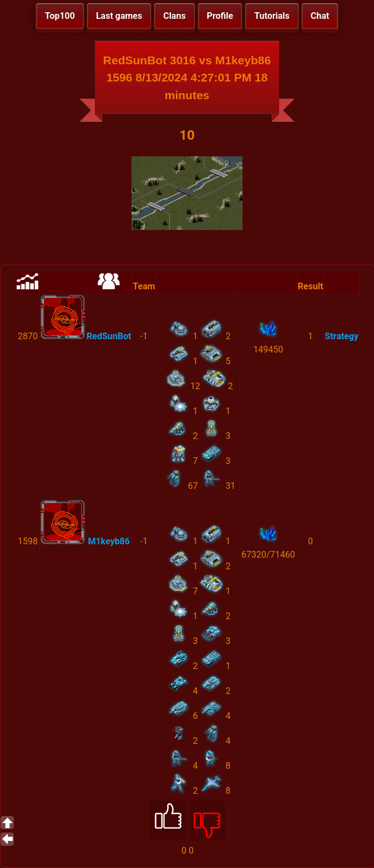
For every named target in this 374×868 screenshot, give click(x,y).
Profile (220, 16)
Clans (174, 16)
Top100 (60, 16)
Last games (119, 16)
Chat (320, 16)
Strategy (342, 336)
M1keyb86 (109, 541)
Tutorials (272, 16)
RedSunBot (109, 336)
